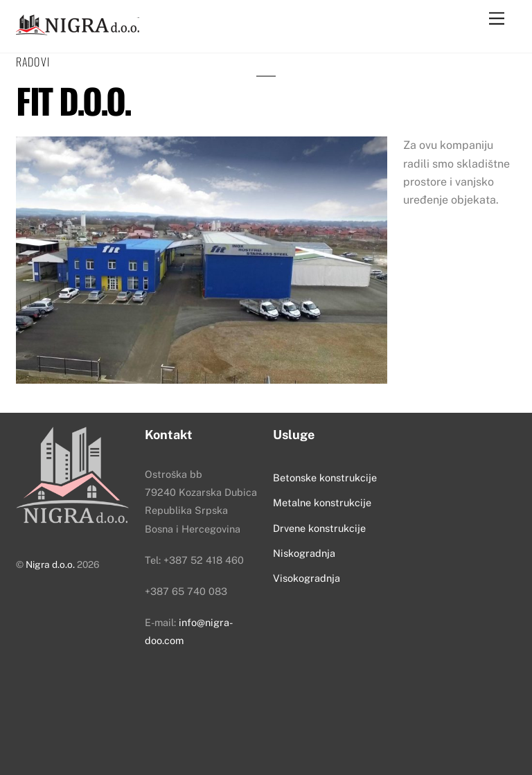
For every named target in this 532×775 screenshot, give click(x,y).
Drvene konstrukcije (319, 528)
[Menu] (497, 19)
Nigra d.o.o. (50, 564)
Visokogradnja (307, 578)
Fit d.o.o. (73, 100)
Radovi (33, 62)
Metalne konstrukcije (322, 502)
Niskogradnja (304, 553)
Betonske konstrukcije (325, 478)
